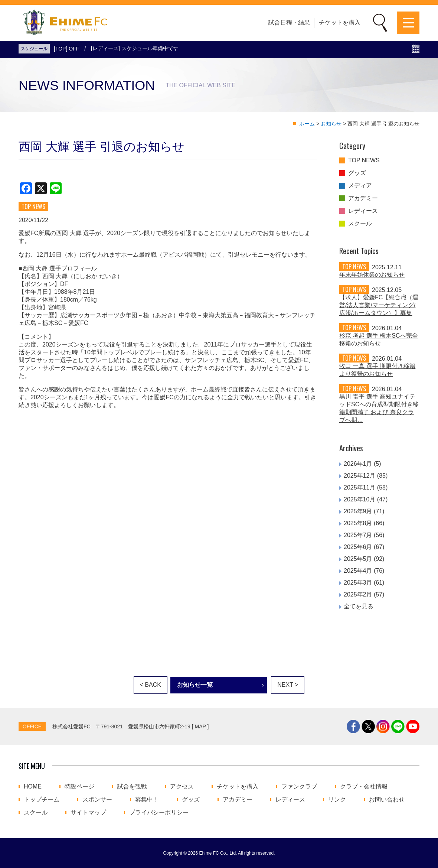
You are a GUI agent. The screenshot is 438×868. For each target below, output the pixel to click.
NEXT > (288, 685)
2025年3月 (358, 583)
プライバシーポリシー (159, 813)
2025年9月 (358, 511)
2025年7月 (358, 535)
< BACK (151, 685)
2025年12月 (359, 476)
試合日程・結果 (289, 22)
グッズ (357, 173)
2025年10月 (359, 499)
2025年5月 (358, 559)
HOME (33, 787)
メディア (360, 186)
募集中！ (147, 800)
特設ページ (79, 787)
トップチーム (42, 800)
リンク (337, 800)
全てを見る (359, 606)
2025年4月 (358, 571)
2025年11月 (359, 487)
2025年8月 (358, 523)
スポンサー (97, 800)
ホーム (307, 124)
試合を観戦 (132, 787)
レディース (363, 211)
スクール (360, 224)
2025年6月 (358, 547)
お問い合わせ (387, 800)
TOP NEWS (364, 160)
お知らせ (331, 124)
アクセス (182, 787)
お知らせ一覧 (195, 685)
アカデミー (363, 198)
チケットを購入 (340, 22)
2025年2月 (358, 594)
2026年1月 (358, 464)
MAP (200, 726)
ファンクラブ (299, 787)
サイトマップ (88, 813)
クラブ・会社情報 (364, 787)
